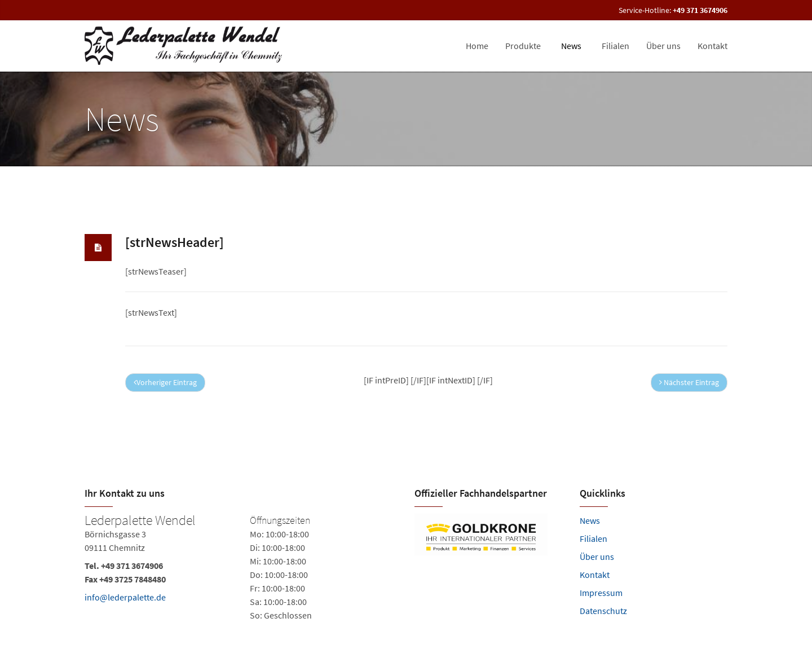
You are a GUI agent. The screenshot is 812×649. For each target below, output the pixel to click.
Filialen (593, 538)
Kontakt (595, 575)
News (590, 520)
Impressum (601, 593)
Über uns (597, 557)
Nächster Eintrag (689, 382)
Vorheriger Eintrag (165, 382)
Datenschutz (603, 611)
